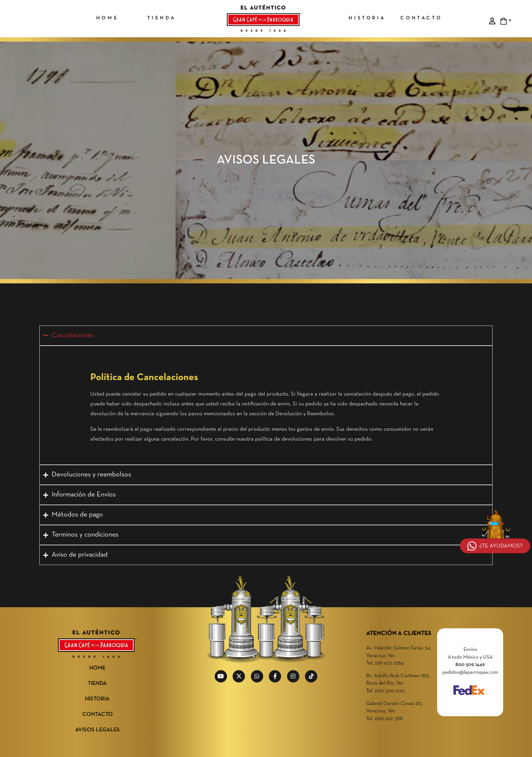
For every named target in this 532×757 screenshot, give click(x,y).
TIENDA (97, 684)
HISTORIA (97, 699)
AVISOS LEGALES (98, 730)
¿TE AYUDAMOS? (495, 546)
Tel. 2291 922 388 (384, 719)
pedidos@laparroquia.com (470, 672)
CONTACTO (98, 714)
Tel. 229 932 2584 (385, 663)
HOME (97, 668)
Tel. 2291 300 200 (385, 691)
